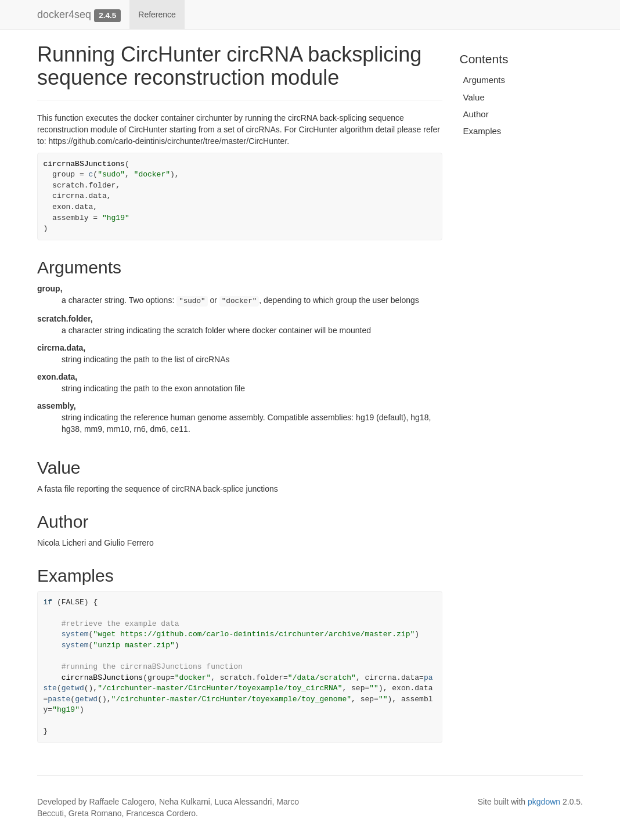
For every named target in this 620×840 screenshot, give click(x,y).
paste (59, 699)
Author (476, 114)
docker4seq (64, 15)
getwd (73, 688)
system (75, 634)
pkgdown (544, 802)
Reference (157, 15)
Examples (482, 131)
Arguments (484, 80)
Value (474, 97)
